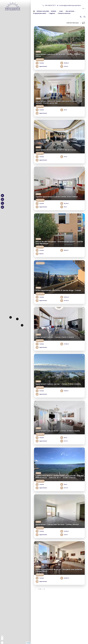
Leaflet (28, 643)
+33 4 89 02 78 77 (50, 5)
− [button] (2, 639)
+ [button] (2, 637)
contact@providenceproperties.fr (70, 5)
